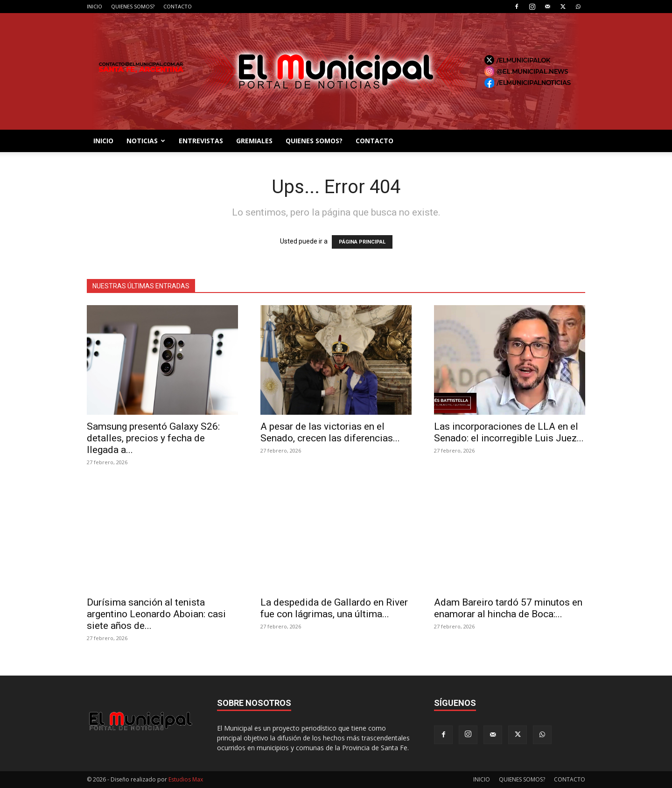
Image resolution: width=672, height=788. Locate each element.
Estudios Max (186, 779)
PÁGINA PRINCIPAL (362, 242)
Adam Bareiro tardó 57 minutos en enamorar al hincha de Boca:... (508, 608)
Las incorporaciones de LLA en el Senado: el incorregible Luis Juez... (509, 432)
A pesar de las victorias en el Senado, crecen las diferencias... (330, 432)
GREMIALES (254, 141)
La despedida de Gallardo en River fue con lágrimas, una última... (334, 608)
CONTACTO (178, 6)
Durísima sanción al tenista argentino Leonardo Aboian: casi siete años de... (156, 614)
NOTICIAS (146, 141)
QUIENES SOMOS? (133, 6)
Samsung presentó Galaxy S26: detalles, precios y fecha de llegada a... (153, 438)
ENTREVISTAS (201, 141)
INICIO (94, 6)
